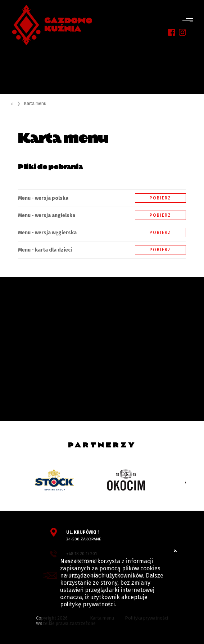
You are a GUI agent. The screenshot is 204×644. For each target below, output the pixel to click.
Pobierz (160, 198)
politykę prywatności (87, 604)
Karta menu (35, 103)
